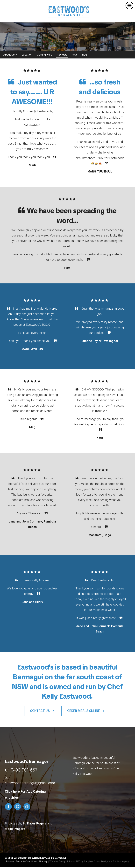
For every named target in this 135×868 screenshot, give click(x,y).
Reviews (60, 55)
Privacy (10, 863)
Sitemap (43, 863)
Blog (82, 55)
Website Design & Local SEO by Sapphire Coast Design (79, 863)
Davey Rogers (37, 825)
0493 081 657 (24, 772)
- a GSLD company (119, 863)
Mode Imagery (15, 830)
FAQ (72, 55)
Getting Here (43, 55)
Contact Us (42, 712)
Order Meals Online (86, 712)
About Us (9, 55)
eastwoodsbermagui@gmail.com (30, 784)
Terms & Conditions (26, 863)
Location (26, 55)
